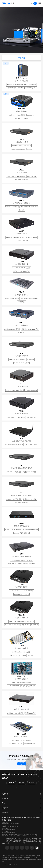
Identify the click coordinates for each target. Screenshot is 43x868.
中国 (4, 865)
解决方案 (5, 799)
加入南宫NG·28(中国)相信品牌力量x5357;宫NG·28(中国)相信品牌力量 (13, 841)
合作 (3, 803)
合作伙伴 (11, 783)
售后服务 (32, 783)
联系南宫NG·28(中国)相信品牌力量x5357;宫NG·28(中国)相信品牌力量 (21, 764)
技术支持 (19, 857)
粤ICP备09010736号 (29, 857)
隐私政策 (40, 841)
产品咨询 (22, 783)
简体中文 (9, 865)
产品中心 (5, 794)
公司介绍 (5, 808)
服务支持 (5, 812)
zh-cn (15, 865)
